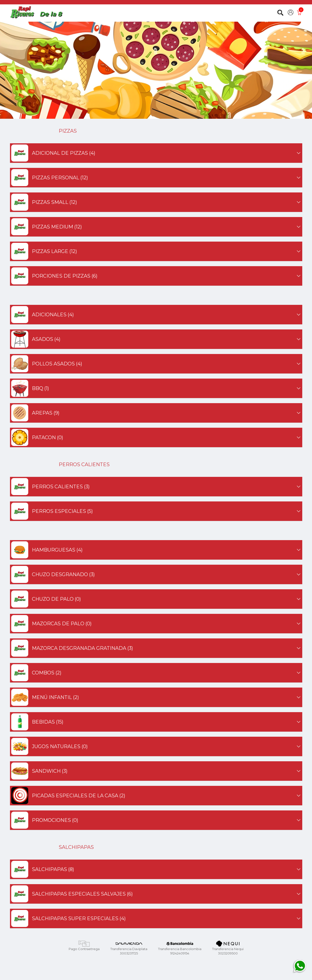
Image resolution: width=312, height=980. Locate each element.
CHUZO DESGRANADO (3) (156, 574)
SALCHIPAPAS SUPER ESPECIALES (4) (156, 918)
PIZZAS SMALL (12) (156, 202)
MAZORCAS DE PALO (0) (156, 624)
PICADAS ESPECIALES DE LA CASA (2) (156, 796)
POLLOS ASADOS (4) (156, 364)
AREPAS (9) (156, 413)
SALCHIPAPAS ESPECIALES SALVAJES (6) (156, 894)
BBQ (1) (156, 388)
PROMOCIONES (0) (156, 820)
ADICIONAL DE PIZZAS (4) (156, 153)
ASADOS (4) (156, 339)
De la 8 (51, 14)
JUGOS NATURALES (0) (156, 746)
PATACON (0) (156, 437)
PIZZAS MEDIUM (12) (156, 227)
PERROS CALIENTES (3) (156, 487)
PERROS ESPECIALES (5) (156, 511)
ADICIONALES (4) (156, 315)
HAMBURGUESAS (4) (156, 550)
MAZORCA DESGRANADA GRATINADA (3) (156, 648)
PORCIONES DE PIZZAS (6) (156, 276)
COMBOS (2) (156, 673)
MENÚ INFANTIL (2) (156, 697)
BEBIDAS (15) (156, 722)
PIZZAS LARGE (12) (156, 251)
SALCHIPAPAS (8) (156, 869)
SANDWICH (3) (156, 771)
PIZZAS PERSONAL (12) (156, 178)
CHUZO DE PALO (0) (156, 599)
